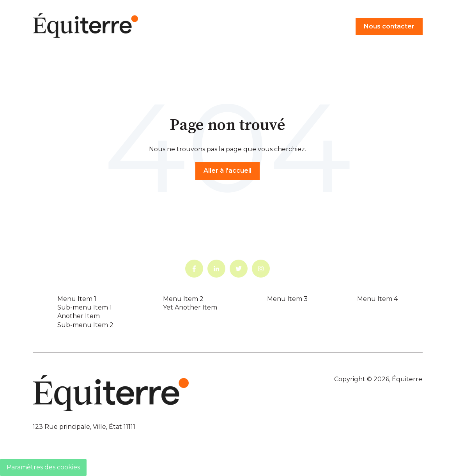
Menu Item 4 (377, 299)
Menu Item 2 (183, 299)
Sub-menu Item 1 (85, 307)
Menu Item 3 (287, 299)
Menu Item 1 (77, 299)
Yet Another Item (190, 307)
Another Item (79, 316)
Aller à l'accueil (227, 171)
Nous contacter (389, 26)
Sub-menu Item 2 (85, 325)
